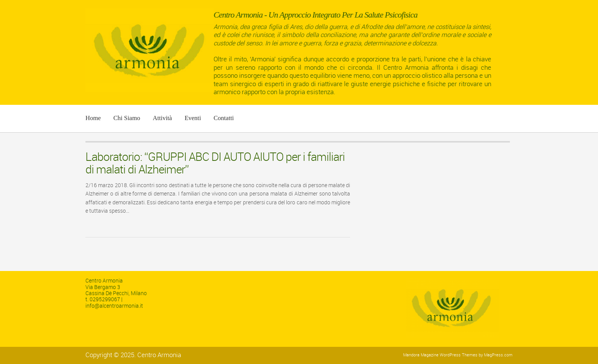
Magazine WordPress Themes (449, 355)
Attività (162, 118)
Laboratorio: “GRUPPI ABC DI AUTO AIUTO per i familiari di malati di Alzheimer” (215, 163)
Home (93, 118)
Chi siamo (127, 118)
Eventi (193, 118)
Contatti (224, 118)
